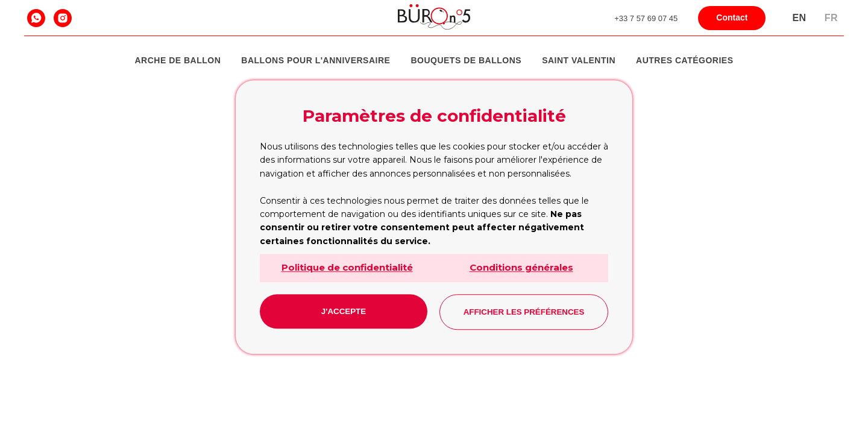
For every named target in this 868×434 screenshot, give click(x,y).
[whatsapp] (36, 18)
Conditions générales (521, 267)
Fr (831, 18)
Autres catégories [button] (684, 60)
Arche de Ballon (178, 60)
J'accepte (344, 311)
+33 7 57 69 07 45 (646, 18)
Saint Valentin (579, 60)
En (799, 18)
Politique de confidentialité (347, 267)
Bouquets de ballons (466, 60)
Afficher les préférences (524, 312)
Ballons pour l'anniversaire (316, 60)
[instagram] (63, 18)
